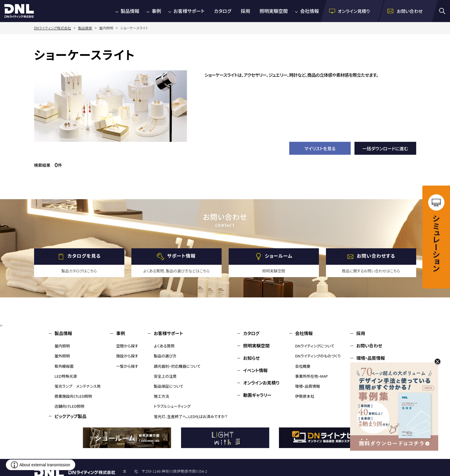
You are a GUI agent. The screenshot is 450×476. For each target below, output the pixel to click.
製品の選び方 (165, 356)
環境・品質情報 (308, 386)
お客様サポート (189, 11)
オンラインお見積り (261, 383)
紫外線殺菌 (64, 366)
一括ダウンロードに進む (385, 148)
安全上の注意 (165, 376)
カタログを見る (84, 256)
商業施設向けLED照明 (73, 396)
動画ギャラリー (257, 395)
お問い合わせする (376, 256)
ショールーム (279, 256)
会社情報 (310, 11)
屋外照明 (62, 356)
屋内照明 (62, 346)
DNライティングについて (315, 346)
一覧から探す (127, 366)
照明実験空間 (274, 11)
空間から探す (127, 346)
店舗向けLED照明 (70, 406)
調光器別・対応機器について (177, 366)
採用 (245, 11)
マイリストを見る (320, 148)
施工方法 (161, 396)
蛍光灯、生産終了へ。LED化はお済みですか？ (191, 416)
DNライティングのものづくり (318, 356)
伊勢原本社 (305, 396)
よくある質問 (164, 346)
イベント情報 (255, 370)
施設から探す (127, 356)
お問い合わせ (369, 346)
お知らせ (251, 358)
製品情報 (130, 11)
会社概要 (303, 366)
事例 (156, 11)
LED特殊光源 (66, 376)
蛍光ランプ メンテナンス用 (78, 386)
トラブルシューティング (172, 406)
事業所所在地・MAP (311, 376)
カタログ (223, 11)
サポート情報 (181, 256)
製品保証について (169, 386)
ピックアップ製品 (71, 416)
